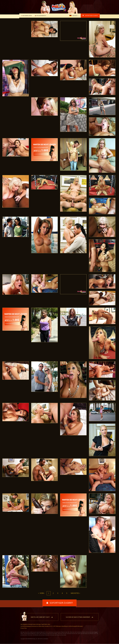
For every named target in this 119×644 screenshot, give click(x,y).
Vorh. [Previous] (42, 593)
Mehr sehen (48, 624)
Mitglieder (26, 624)
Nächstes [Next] (75, 593)
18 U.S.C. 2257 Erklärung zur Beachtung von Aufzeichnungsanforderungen (66, 626)
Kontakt (47, 626)
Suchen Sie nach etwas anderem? (78, 617)
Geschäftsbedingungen (26, 626)
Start (22, 624)
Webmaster (42, 626)
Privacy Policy (24, 628)
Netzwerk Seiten (27, 16)
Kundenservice (35, 626)
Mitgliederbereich (41, 16)
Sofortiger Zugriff (91, 15)
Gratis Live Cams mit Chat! (40, 617)
